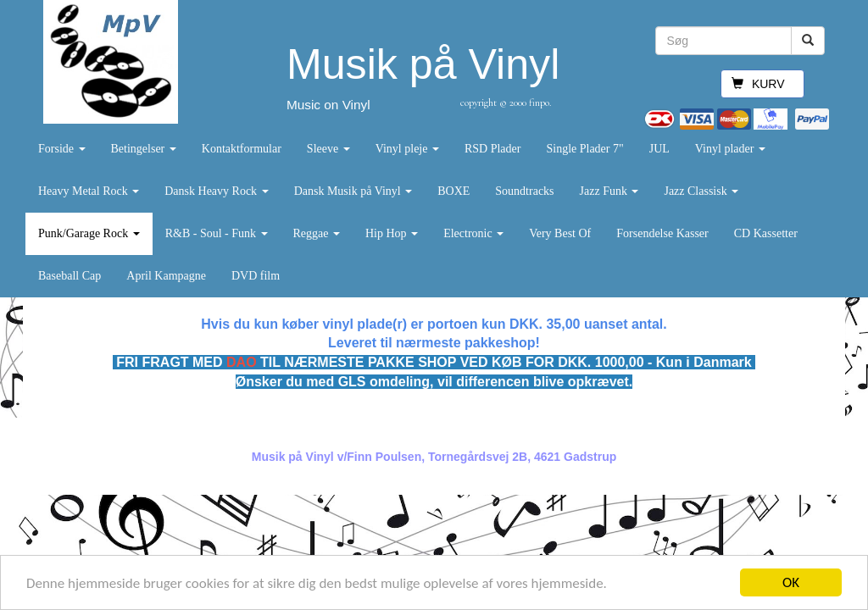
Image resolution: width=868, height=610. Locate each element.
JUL (659, 149)
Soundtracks (524, 191)
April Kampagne (166, 276)
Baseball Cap (70, 276)
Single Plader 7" (584, 149)
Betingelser (144, 149)
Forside (62, 149)
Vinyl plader (730, 149)
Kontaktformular (242, 149)
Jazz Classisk (701, 191)
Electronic (473, 233)
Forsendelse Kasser (662, 233)
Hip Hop (392, 233)
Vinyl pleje (407, 149)
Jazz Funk (609, 191)
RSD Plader (493, 149)
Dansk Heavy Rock (216, 191)
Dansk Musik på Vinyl (353, 191)
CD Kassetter (766, 233)
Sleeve (328, 149)
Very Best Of (560, 233)
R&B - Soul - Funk (217, 233)
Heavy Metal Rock (89, 191)
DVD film (256, 276)
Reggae (317, 233)
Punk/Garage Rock (89, 233)
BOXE (453, 191)
